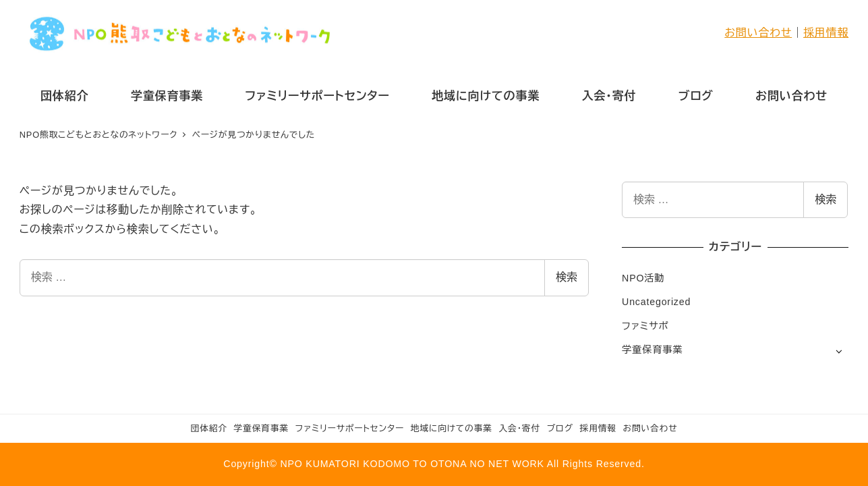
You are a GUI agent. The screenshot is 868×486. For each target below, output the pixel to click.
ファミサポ (645, 326)
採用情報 (826, 33)
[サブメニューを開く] (839, 351)
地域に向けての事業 (452, 428)
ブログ (560, 428)
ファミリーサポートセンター (350, 428)
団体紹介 (209, 428)
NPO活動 (643, 278)
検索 (567, 277)
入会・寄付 (519, 428)
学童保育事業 (652, 350)
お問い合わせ (758, 33)
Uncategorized (656, 302)
